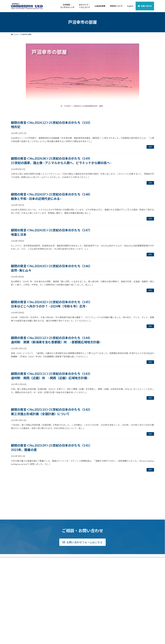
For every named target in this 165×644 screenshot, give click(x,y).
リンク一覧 (127, 560)
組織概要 (16, 560)
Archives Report (93, 559)
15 (87, 482)
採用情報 (16, 572)
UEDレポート (91, 562)
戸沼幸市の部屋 (128, 557)
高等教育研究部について (58, 559)
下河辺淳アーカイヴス (94, 553)
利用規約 (126, 563)
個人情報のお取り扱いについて (134, 566)
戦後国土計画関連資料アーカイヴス (100, 556)
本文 (150, 147)
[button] (82, 527)
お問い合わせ (127, 554)
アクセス (16, 569)
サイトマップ (127, 569)
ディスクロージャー (19, 563)
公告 (14, 566)
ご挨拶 (15, 557)
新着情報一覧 (17, 575)
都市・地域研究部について (59, 573)
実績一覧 (52, 562)
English (125, 572)
